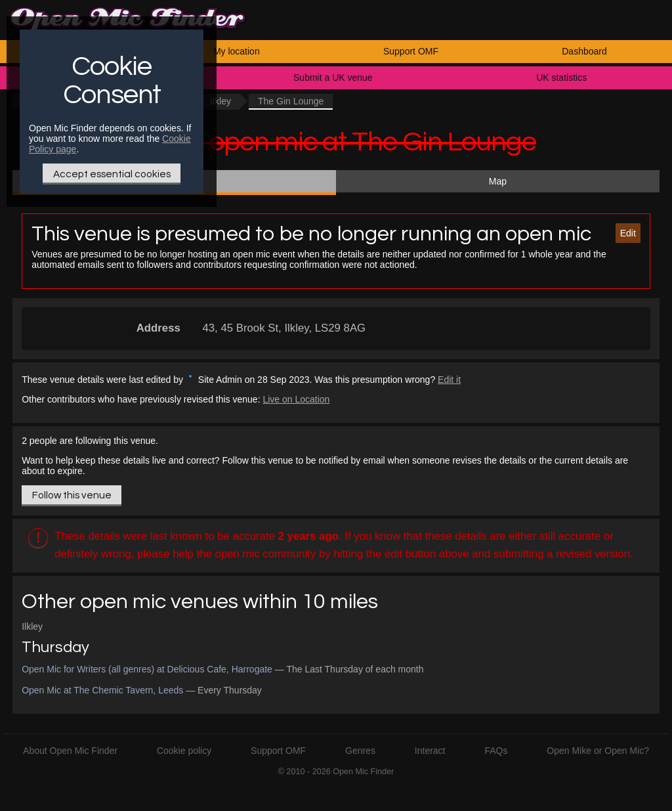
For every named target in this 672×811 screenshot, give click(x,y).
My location (237, 51)
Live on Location (296, 399)
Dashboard (584, 51)
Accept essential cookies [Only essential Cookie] (112, 174)
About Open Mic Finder (70, 751)
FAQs (496, 751)
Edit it (449, 380)
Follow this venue (72, 495)
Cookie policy (184, 751)
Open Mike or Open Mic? (598, 751)
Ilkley (220, 101)
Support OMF (411, 51)
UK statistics (561, 77)
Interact (430, 751)
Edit (628, 233)
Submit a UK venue (333, 77)
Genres (360, 751)
